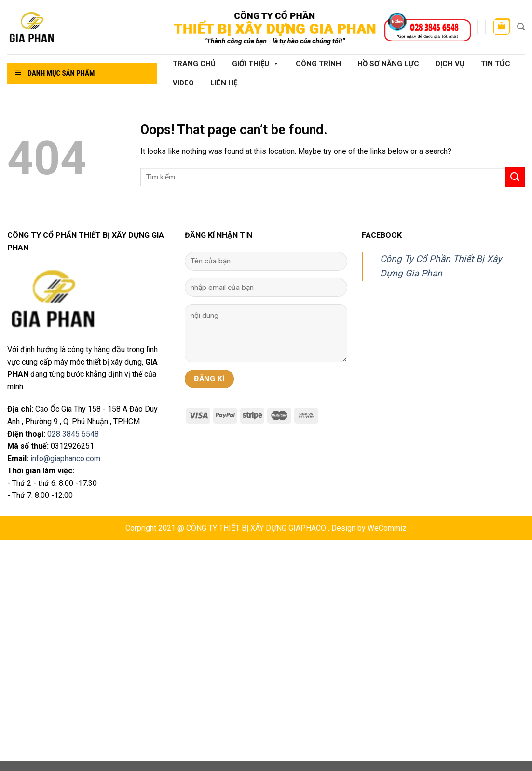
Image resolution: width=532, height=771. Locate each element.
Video (183, 83)
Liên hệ (224, 83)
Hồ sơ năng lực (388, 64)
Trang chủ (194, 64)
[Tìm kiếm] (521, 27)
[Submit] (515, 177)
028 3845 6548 (73, 434)
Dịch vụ (450, 64)
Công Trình (318, 64)
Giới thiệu (256, 64)
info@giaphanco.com (65, 459)
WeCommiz (387, 528)
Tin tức (496, 64)
